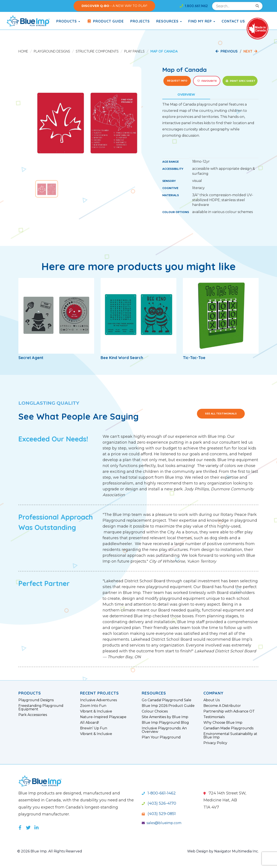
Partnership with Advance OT (229, 711)
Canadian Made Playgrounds (228, 728)
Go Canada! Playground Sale (167, 700)
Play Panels (134, 51)
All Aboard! (89, 723)
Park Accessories (33, 715)
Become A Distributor (222, 706)
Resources (169, 21)
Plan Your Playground (161, 737)
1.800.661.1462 (194, 6)
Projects (140, 21)
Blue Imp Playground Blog (165, 723)
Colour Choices (155, 711)
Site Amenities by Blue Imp (165, 717)
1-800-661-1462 (159, 793)
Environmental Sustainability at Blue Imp (230, 736)
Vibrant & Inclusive (96, 711)
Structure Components (97, 51)
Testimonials (214, 717)
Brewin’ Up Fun (94, 728)
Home (23, 51)
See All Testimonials (221, 414)
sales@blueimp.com (162, 823)
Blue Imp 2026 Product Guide (168, 706)
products (68, 21)
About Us (212, 700)
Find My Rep (202, 21)
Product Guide (105, 21)
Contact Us (233, 21)
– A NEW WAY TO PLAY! (114, 6)
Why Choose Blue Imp (223, 723)
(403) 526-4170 (159, 803)
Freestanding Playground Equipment (41, 708)
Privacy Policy (215, 743)
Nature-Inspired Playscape (103, 717)
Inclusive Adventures (98, 700)
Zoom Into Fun (93, 706)
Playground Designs (52, 51)
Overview (186, 95)
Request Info (177, 81)
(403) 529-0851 (159, 814)
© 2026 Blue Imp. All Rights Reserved (50, 851)
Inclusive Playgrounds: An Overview (164, 730)
